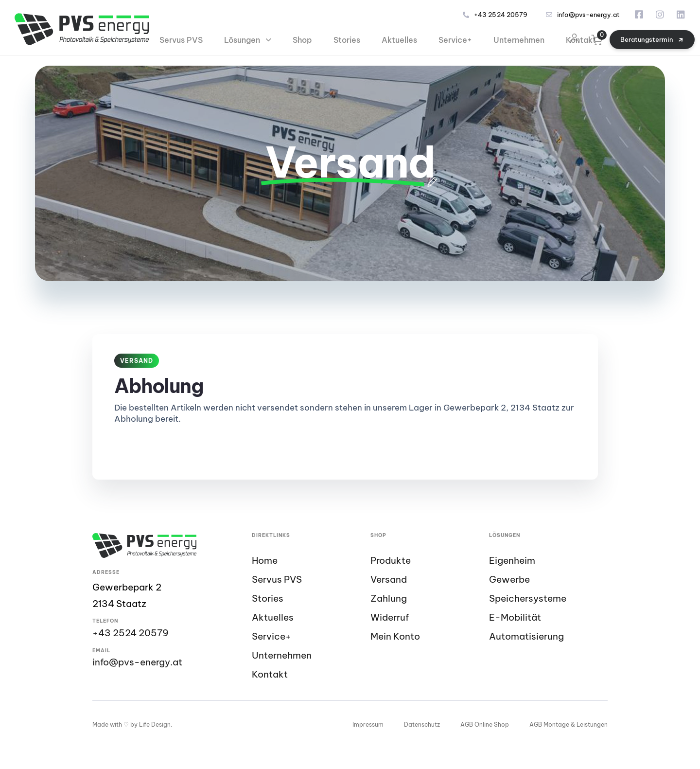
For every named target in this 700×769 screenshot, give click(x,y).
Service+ (455, 40)
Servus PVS (181, 40)
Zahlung (389, 599)
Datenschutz (422, 724)
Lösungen (248, 40)
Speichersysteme (528, 599)
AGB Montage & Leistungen (569, 724)
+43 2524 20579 (495, 15)
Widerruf (390, 617)
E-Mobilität (515, 617)
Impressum (368, 724)
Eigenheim (512, 561)
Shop (302, 40)
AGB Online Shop (485, 724)
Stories (347, 40)
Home (265, 561)
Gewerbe (509, 580)
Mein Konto (395, 636)
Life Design (155, 724)
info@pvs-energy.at (583, 15)
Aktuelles (399, 40)
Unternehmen (519, 40)
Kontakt (581, 40)
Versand (389, 580)
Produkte (391, 561)
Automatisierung (526, 636)
